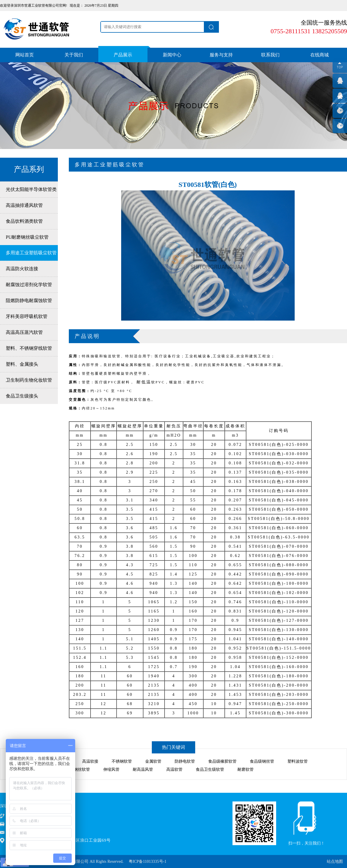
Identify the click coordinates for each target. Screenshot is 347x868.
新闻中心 (172, 55)
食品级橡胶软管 (222, 761)
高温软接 (90, 761)
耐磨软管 (246, 769)
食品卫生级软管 (210, 769)
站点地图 (335, 861)
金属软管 (153, 761)
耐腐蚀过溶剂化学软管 (29, 285)
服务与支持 (221, 55)
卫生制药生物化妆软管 (29, 380)
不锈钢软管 (122, 761)
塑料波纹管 (298, 761)
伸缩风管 (111, 769)
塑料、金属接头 (22, 364)
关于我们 (74, 55)
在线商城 (320, 55)
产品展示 (123, 55)
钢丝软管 (82, 769)
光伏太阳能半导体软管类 (31, 189)
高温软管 (174, 769)
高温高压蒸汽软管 (24, 332)
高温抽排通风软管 (24, 205)
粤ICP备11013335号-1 (148, 861)
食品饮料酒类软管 (24, 221)
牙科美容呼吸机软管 (27, 316)
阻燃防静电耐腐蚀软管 (29, 300)
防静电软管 (185, 761)
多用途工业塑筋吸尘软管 (31, 253)
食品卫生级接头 (22, 396)
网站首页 (25, 55)
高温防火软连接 (22, 269)
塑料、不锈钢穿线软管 (29, 348)
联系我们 (270, 55)
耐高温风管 (143, 769)
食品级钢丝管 (262, 761)
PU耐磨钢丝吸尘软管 (27, 237)
